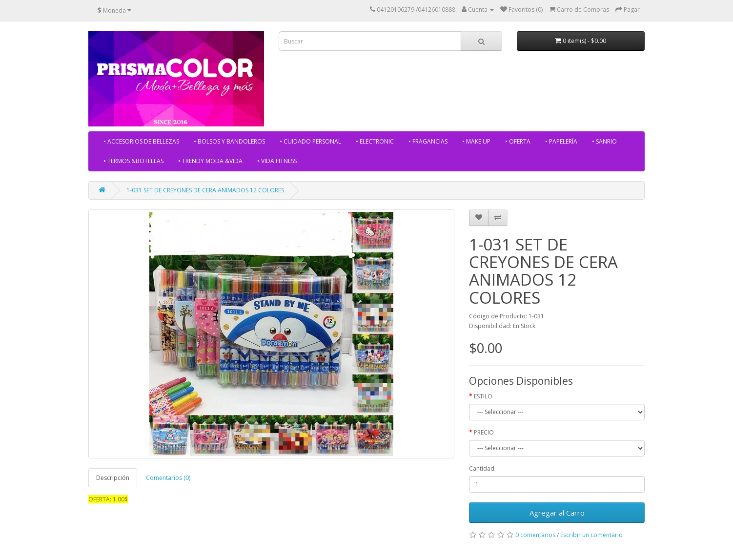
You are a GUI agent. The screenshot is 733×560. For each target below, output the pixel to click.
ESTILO (483, 396)
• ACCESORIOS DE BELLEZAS (141, 141)
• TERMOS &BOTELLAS (133, 161)
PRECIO (484, 432)
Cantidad (482, 468)
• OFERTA (518, 141)
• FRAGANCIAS (428, 141)
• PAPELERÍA (561, 141)
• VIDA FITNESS (277, 161)
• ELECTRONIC (375, 141)
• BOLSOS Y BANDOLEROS (229, 141)
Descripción (113, 478)
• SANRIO (604, 141)
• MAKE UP (476, 141)
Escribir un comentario (591, 535)
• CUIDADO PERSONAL (310, 141)
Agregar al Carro (557, 513)
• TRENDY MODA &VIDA (210, 161)
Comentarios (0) (168, 478)
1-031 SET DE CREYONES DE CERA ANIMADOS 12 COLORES (205, 190)
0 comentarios (535, 535)
